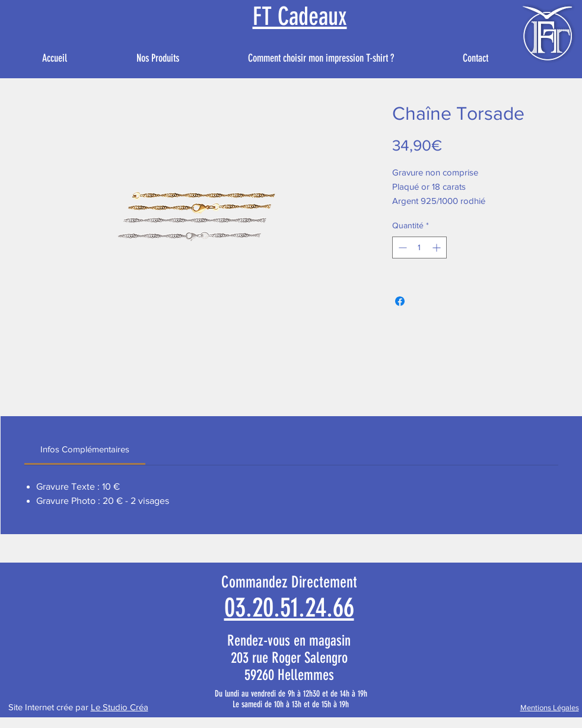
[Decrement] (401, 248)
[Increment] (438, 248)
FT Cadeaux (300, 17)
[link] (85, 449)
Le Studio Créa (120, 707)
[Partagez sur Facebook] (400, 301)
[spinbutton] (419, 248)
